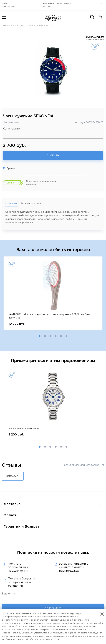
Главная (6, 25)
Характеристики (31, 203)
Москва (57, 5)
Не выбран (8, 5)
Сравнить (10, 168)
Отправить (13, 476)
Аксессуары (19, 25)
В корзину (53, 155)
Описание (12, 203)
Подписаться (53, 608)
